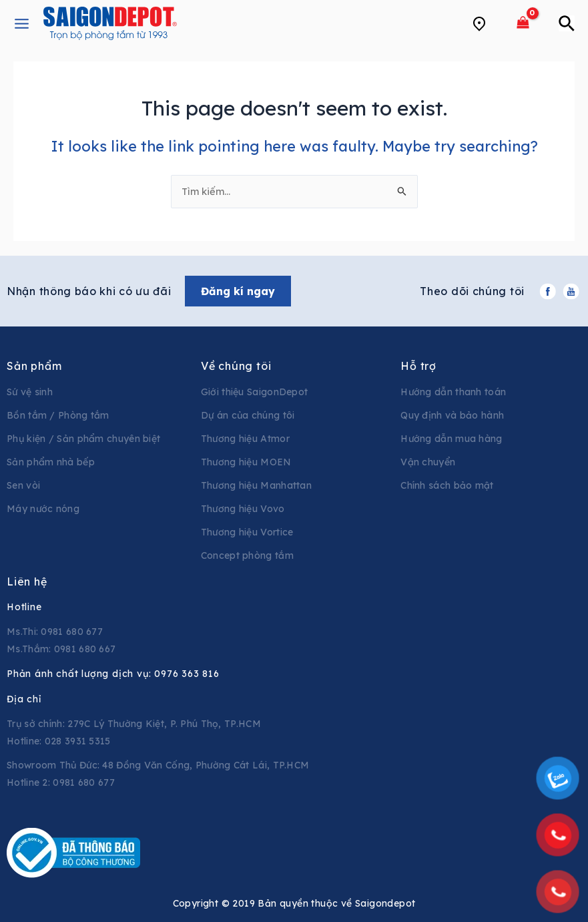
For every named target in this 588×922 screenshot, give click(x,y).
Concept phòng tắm (247, 555)
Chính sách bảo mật (447, 485)
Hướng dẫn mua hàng (451, 439)
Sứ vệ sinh (30, 392)
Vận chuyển (428, 462)
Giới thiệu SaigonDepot (255, 392)
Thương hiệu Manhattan (256, 485)
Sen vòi (23, 485)
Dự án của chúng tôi (248, 415)
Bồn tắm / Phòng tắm (58, 415)
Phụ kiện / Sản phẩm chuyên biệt (83, 439)
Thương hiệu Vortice (247, 532)
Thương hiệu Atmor (245, 439)
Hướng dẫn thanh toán (453, 392)
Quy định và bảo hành (452, 415)
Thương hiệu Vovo (243, 509)
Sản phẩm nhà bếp (51, 462)
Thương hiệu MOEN (246, 462)
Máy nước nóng (43, 509)
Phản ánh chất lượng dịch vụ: (113, 674)
